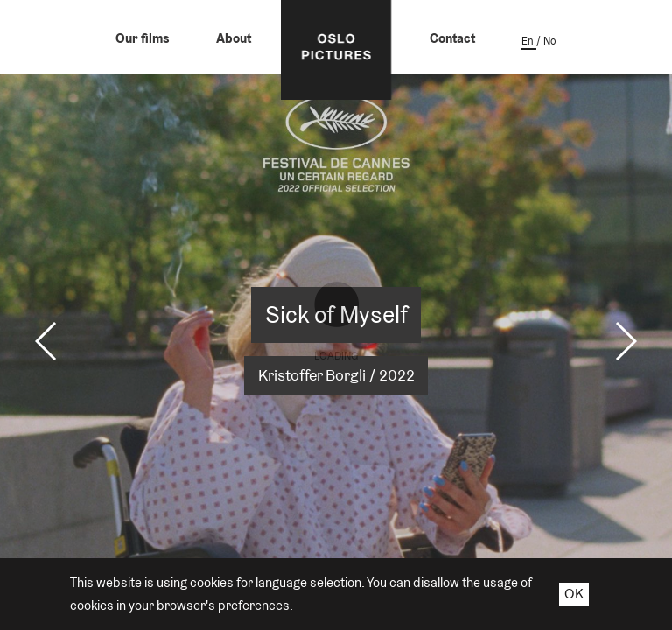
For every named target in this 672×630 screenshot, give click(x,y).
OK (574, 594)
